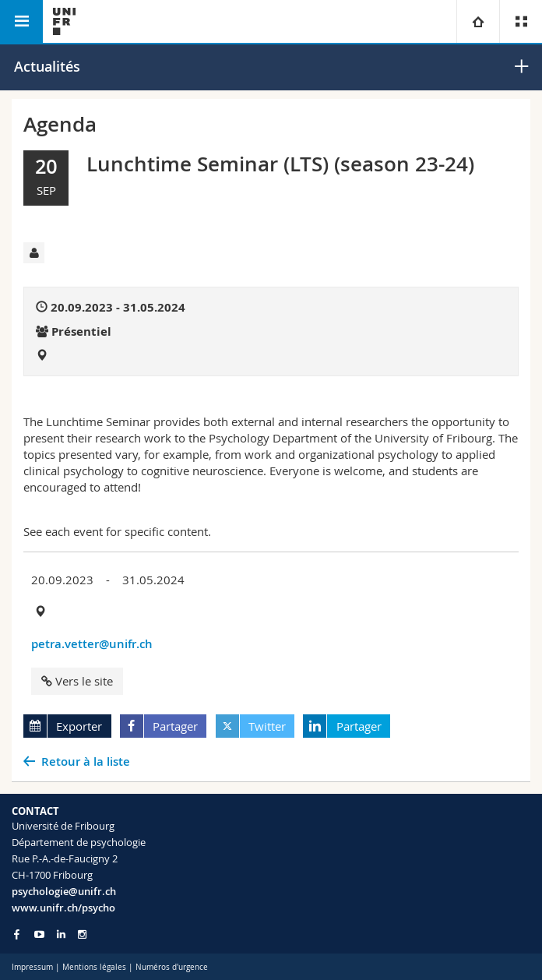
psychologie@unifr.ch (64, 891)
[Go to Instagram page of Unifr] (82, 934)
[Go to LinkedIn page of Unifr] (61, 934)
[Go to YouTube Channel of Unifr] (39, 934)
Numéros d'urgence (172, 967)
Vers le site (77, 681)
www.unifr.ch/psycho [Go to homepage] (63, 908)
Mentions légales (94, 967)
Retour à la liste (86, 761)
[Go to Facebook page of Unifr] (17, 934)
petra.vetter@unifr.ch (92, 644)
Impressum (32, 967)
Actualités (47, 66)
